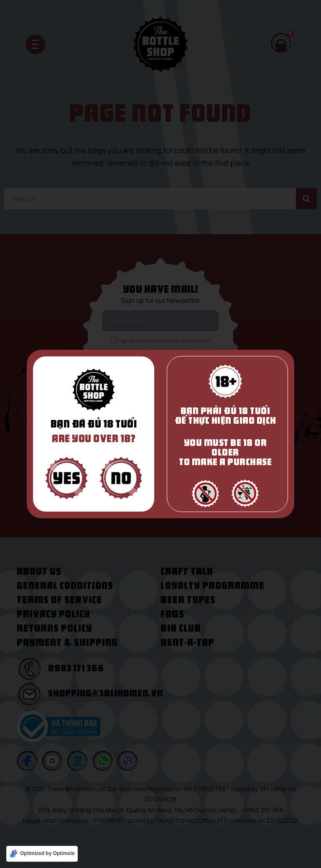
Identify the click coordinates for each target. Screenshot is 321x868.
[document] (160, 434)
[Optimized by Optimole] (42, 854)
